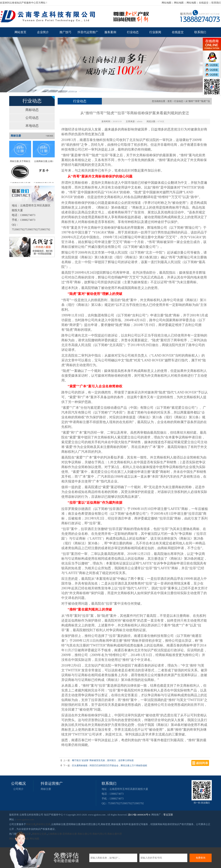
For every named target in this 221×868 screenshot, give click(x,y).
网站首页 (20, 32)
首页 (170, 101)
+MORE (49, 136)
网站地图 (166, 3)
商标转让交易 (43, 824)
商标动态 (32, 110)
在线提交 (204, 3)
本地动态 (32, 126)
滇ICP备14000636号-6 (139, 815)
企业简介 (43, 32)
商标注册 (46, 789)
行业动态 (133, 32)
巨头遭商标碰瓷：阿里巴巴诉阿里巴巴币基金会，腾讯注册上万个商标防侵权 (110, 766)
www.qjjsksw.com (25, 819)
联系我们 (216, 3)
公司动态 (32, 118)
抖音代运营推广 (88, 32)
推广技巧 (65, 32)
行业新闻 (155, 32)
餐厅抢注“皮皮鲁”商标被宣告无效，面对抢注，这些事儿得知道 (103, 760)
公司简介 (18, 789)
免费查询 (201, 858)
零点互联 (168, 815)
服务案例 (110, 32)
